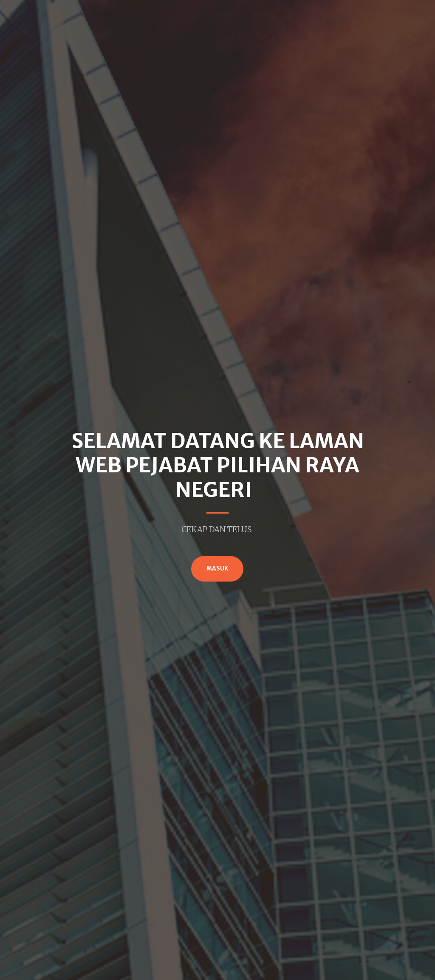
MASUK (217, 569)
